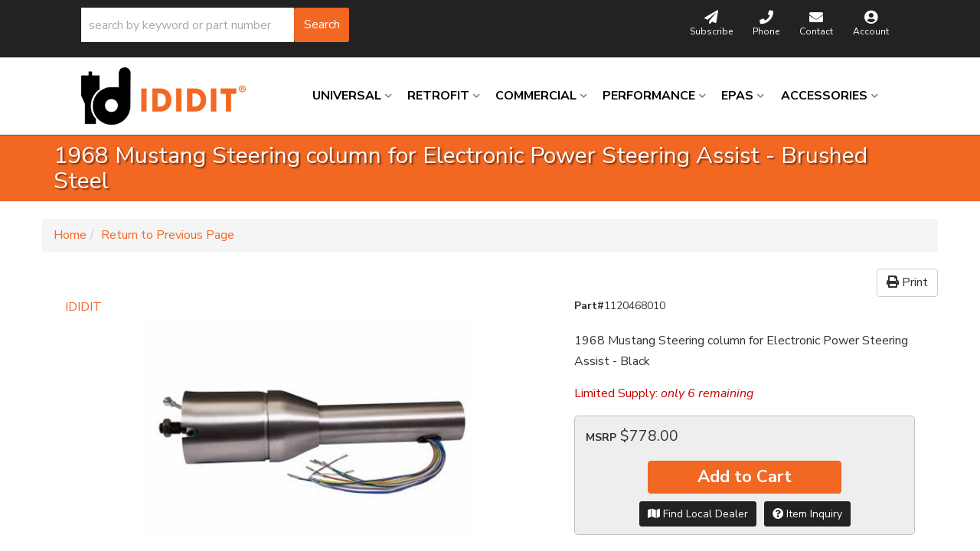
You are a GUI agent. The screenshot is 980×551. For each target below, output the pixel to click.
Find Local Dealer (698, 514)
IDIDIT (83, 307)
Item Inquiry (807, 514)
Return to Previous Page (168, 235)
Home (70, 235)
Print (907, 282)
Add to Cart (745, 477)
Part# (589, 306)
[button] (215, 25)
